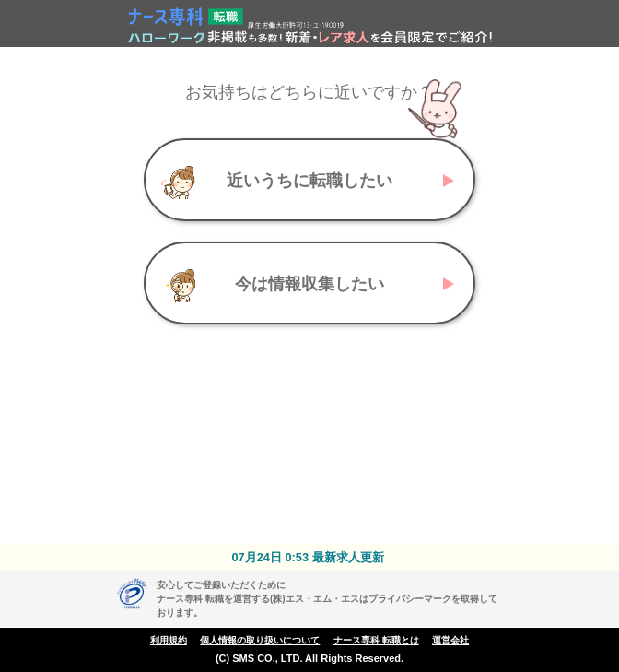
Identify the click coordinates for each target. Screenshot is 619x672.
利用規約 (169, 640)
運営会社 (450, 640)
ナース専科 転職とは (376, 640)
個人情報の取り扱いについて (260, 640)
